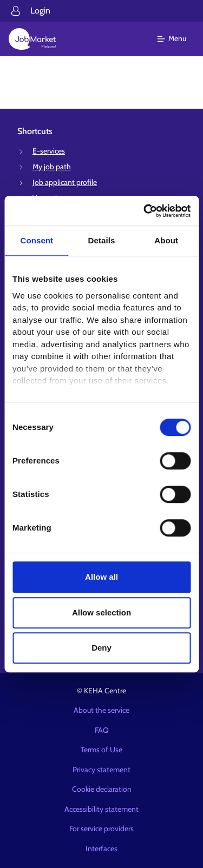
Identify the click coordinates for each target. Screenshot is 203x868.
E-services (49, 151)
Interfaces (101, 849)
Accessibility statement (101, 809)
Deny (101, 648)
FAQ (102, 730)
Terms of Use (101, 750)
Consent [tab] (37, 240)
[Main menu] (178, 39)
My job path (52, 167)
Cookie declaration (102, 789)
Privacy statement (101, 770)
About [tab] (166, 240)
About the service (101, 710)
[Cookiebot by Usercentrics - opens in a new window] (145, 211)
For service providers (101, 829)
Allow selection (101, 612)
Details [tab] (102, 240)
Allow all (101, 577)
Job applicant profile (65, 182)
